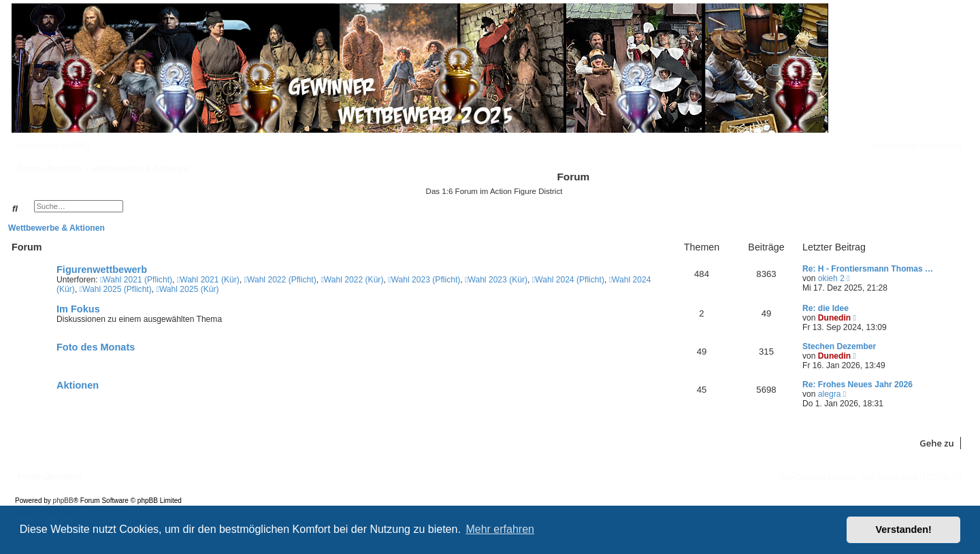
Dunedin (834, 318)
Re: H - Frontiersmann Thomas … (868, 269)
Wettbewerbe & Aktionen (56, 228)
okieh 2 (831, 278)
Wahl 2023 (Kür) (496, 280)
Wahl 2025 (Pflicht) (116, 289)
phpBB (63, 501)
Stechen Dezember (839, 346)
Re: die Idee (826, 308)
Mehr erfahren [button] (500, 529)
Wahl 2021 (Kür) (208, 280)
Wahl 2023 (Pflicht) (424, 280)
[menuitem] (81, 146)
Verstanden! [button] (904, 529)
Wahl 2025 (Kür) (187, 289)
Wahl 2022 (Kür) (352, 280)
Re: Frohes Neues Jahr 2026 (857, 385)
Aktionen (78, 385)
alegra (830, 394)
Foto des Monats (96, 347)
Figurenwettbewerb (102, 270)
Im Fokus (78, 309)
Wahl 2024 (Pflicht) (568, 280)
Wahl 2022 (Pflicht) (280, 280)
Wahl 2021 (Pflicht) (136, 280)
